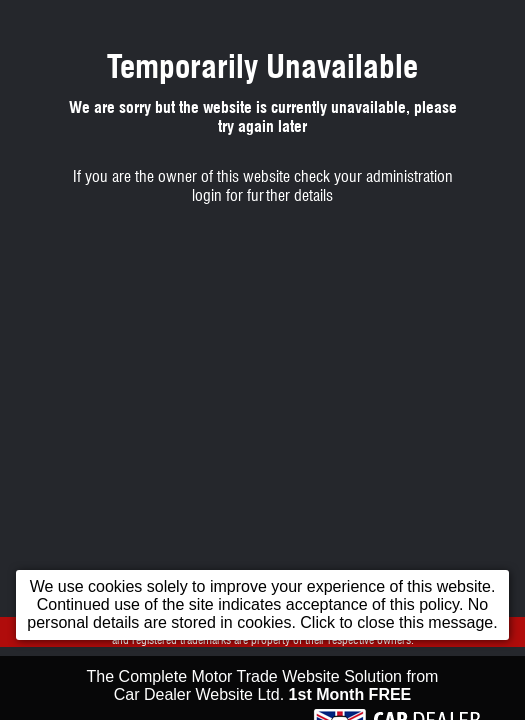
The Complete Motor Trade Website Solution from (263, 692)
